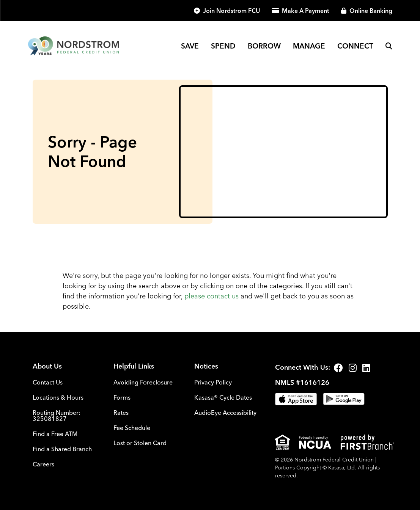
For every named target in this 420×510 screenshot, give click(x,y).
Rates (121, 413)
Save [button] (190, 46)
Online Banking (371, 11)
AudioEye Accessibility (225, 413)
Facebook (338, 368)
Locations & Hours (58, 397)
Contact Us (48, 382)
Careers (43, 464)
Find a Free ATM (55, 434)
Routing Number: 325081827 (57, 416)
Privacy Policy (213, 382)
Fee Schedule (132, 428)
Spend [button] (223, 46)
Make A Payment (305, 11)
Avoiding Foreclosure (143, 382)
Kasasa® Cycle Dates (223, 397)
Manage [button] (309, 46)
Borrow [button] (264, 46)
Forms (122, 397)
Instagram (353, 368)
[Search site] (389, 46)
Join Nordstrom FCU (231, 11)
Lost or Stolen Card (140, 443)
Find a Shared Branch (62, 449)
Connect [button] (355, 46)
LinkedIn (366, 368)
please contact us (212, 296)
